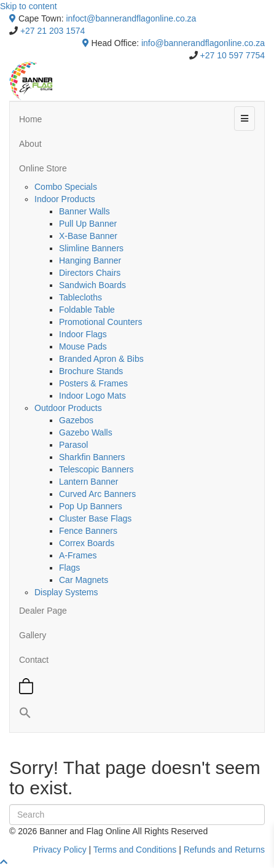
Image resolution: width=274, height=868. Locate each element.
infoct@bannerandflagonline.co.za (131, 18)
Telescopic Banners (96, 469)
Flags (69, 568)
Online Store (43, 168)
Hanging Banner (90, 260)
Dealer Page (43, 611)
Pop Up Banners (91, 506)
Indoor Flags (83, 334)
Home (30, 119)
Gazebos (76, 420)
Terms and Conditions (135, 850)
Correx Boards (87, 543)
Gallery (33, 635)
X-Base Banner (88, 236)
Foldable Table (87, 310)
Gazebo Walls (86, 432)
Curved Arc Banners (97, 494)
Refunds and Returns (224, 850)
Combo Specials (66, 187)
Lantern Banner (89, 482)
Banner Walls (84, 211)
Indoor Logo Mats (92, 396)
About (30, 144)
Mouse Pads (83, 346)
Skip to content (29, 6)
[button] (137, 714)
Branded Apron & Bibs (101, 359)
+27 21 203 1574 (53, 31)
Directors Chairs (90, 273)
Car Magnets (84, 580)
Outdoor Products (68, 408)
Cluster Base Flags (95, 518)
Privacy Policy (60, 850)
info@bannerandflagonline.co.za (203, 43)
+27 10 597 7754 (233, 55)
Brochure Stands (91, 371)
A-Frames (78, 555)
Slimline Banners (91, 248)
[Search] (137, 815)
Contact (34, 660)
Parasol (73, 445)
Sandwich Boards (92, 285)
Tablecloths (80, 297)
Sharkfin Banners (92, 457)
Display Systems (66, 592)
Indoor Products (65, 199)
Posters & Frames (93, 383)
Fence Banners (88, 531)
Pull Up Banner (88, 224)
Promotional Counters (100, 322)
